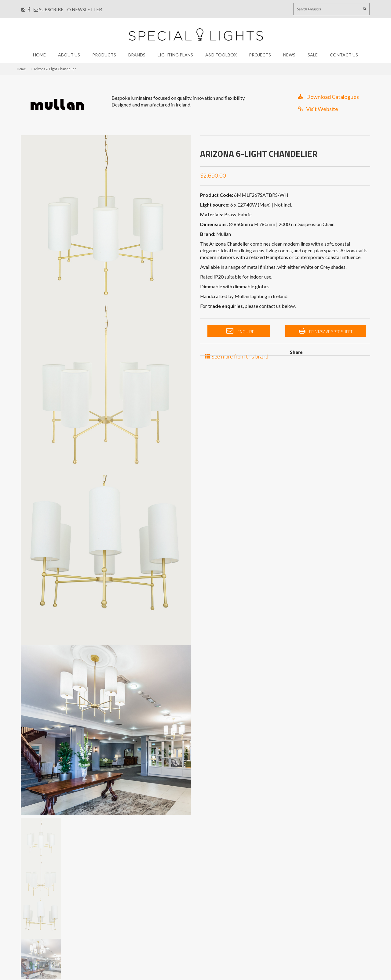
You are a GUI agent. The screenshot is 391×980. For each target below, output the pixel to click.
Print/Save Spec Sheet (326, 331)
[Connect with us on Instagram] (23, 9)
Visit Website (318, 109)
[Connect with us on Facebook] (29, 9)
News (289, 55)
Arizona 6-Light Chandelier (55, 69)
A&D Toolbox (221, 55)
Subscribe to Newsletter (68, 9)
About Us (69, 55)
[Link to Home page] (196, 34)
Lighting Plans (175, 55)
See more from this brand (236, 356)
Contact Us (344, 55)
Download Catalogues (328, 97)
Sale (313, 55)
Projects (260, 55)
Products (104, 55)
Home (39, 55)
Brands (137, 55)
